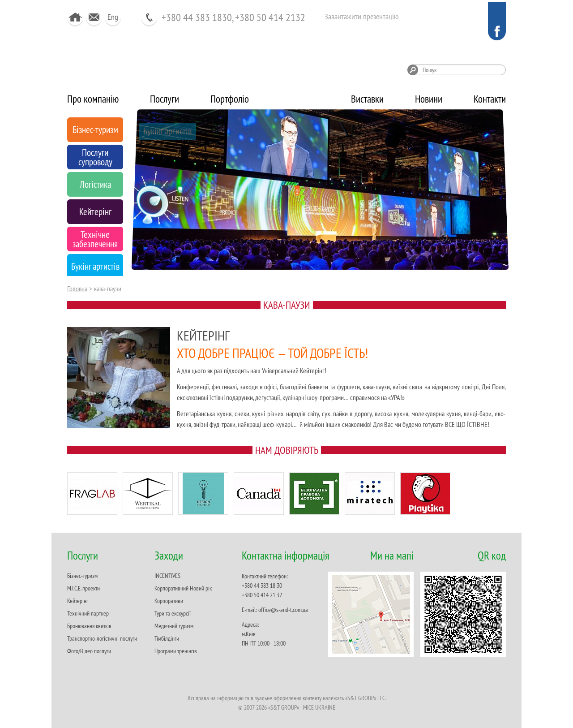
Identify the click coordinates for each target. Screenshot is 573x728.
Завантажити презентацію (361, 16)
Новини (429, 99)
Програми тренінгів (176, 651)
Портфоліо (230, 99)
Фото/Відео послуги (89, 651)
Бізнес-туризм (82, 576)
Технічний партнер (88, 613)
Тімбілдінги (167, 638)
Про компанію (93, 99)
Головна (77, 289)
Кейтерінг (78, 601)
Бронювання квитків (89, 626)
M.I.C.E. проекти (83, 588)
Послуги (165, 99)
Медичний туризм (174, 626)
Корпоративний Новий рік (183, 588)
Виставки (367, 99)
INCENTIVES (167, 576)
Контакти (490, 99)
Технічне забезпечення (181, 246)
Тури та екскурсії (173, 613)
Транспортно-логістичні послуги (102, 638)
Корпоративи (169, 601)
